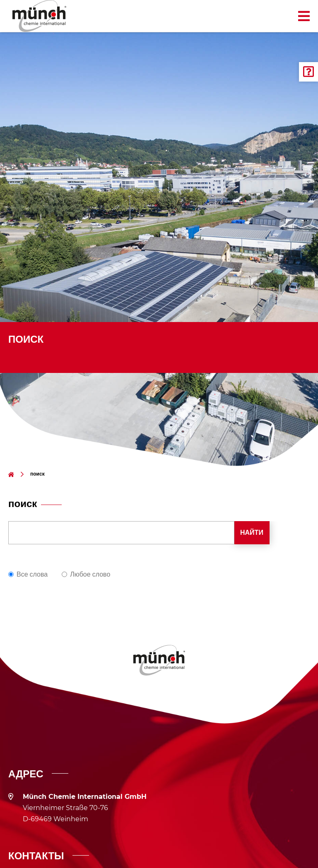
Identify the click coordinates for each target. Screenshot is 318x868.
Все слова (32, 574)
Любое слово (90, 574)
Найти (252, 533)
